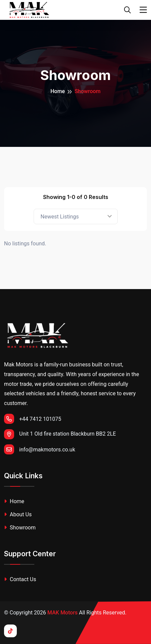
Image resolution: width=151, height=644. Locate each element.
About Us (18, 514)
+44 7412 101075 (33, 419)
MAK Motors (63, 613)
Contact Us (20, 579)
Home (58, 91)
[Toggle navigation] (143, 10)
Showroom (20, 528)
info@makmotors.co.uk (40, 449)
